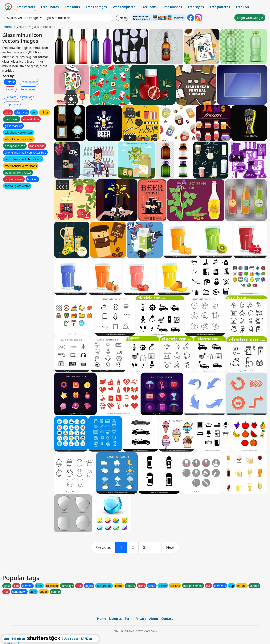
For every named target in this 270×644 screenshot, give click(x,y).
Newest (10, 89)
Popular (27, 97)
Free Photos (50, 7)
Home (8, 27)
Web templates (124, 7)
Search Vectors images (23, 18)
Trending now (29, 82)
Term (129, 619)
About (154, 619)
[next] (170, 547)
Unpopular (12, 104)
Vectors (22, 27)
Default (10, 82)
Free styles (196, 7)
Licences (115, 619)
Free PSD (243, 7)
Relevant (11, 97)
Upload (122, 18)
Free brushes (172, 7)
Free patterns (220, 7)
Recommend (29, 89)
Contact (167, 619)
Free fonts (72, 7)
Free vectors (26, 7)
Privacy (141, 619)
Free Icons (149, 7)
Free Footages (96, 7)
